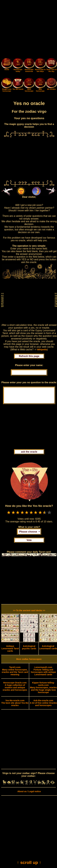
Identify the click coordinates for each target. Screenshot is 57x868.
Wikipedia (42, 350)
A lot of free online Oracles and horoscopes (43, 706)
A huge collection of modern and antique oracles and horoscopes (15, 689)
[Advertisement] (28, 30)
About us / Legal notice (29, 794)
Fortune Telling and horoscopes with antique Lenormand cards (43, 674)
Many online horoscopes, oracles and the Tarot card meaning (15, 674)
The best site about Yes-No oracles (15, 706)
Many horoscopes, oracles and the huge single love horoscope (43, 691)
